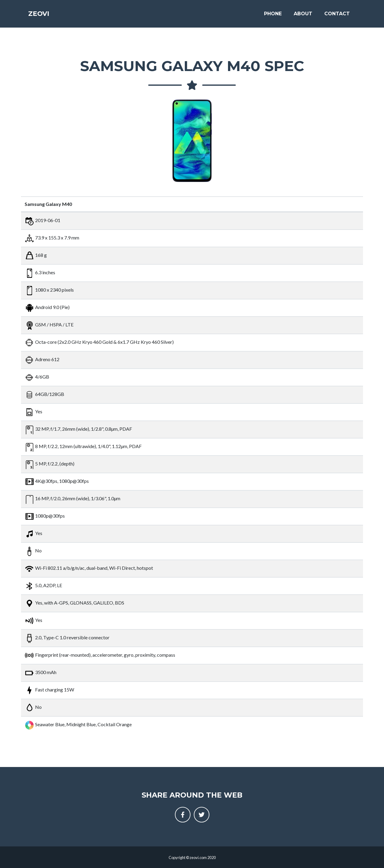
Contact (337, 15)
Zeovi (42, 16)
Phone (273, 15)
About (303, 15)
